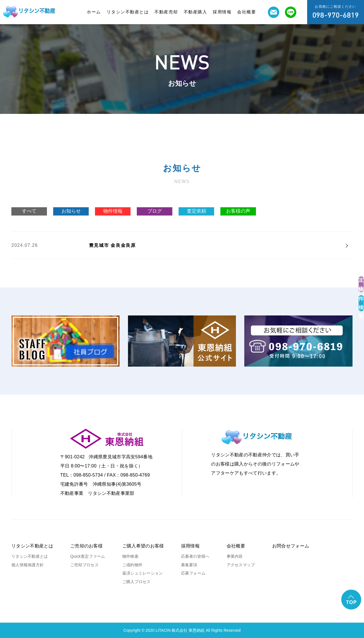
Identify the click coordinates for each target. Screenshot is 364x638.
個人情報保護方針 (28, 565)
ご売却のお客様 (86, 546)
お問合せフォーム (291, 546)
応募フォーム (193, 573)
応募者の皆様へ (195, 556)
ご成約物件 (132, 565)
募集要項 (189, 565)
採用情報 (222, 12)
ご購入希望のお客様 (143, 546)
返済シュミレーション (143, 573)
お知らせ (71, 211)
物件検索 (130, 556)
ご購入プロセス (136, 582)
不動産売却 (166, 12)
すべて (29, 211)
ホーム (94, 12)
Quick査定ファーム (88, 556)
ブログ (155, 211)
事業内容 (235, 556)
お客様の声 (238, 211)
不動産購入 (196, 12)
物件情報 (113, 211)
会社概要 (247, 12)
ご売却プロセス (84, 565)
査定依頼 (197, 211)
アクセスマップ (241, 565)
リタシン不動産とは (128, 12)
